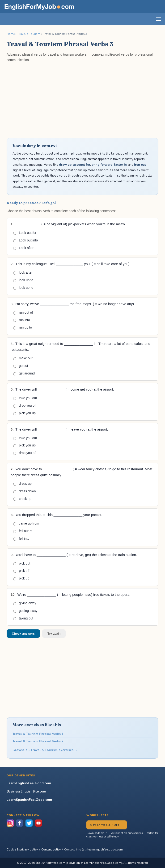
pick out (22, 563)
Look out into (25, 240)
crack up (22, 499)
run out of (23, 313)
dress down (25, 491)
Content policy (51, 850)
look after (23, 273)
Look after (23, 248)
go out (21, 366)
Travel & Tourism (29, 34)
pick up (21, 578)
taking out (23, 618)
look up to (23, 280)
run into (22, 320)
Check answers (23, 634)
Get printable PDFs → (107, 825)
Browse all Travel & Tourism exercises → (45, 750)
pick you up (24, 413)
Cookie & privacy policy (22, 850)
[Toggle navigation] (159, 19)
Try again (54, 634)
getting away (25, 611)
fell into (21, 539)
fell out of (23, 531)
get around (24, 373)
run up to (23, 327)
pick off (21, 571)
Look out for (25, 233)
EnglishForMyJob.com (50, 863)
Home (11, 34)
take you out (25, 398)
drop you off (25, 406)
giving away (25, 603)
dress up (22, 484)
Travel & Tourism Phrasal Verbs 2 (38, 741)
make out (23, 358)
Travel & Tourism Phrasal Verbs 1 (38, 734)
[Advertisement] (82, 100)
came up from (26, 523)
